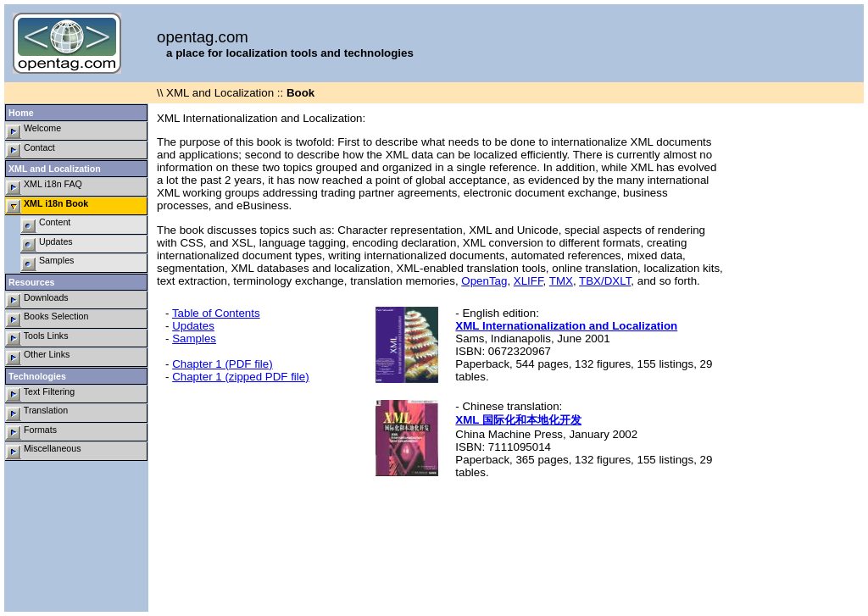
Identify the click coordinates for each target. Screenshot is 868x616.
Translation (37, 413)
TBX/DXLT (605, 281)
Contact (31, 150)
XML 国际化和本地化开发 (518, 420)
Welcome (33, 131)
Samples (47, 263)
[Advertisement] (796, 358)
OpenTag (484, 281)
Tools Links (37, 339)
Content (46, 225)
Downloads (37, 300)
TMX (561, 281)
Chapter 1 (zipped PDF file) (241, 377)
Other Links (38, 357)
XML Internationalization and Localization (566, 326)
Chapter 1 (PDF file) (223, 364)
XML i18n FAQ (44, 187)
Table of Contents (216, 313)
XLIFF (529, 281)
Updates (47, 244)
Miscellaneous (43, 451)
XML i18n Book (47, 206)
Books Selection (47, 319)
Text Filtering (40, 394)
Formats (31, 433)
